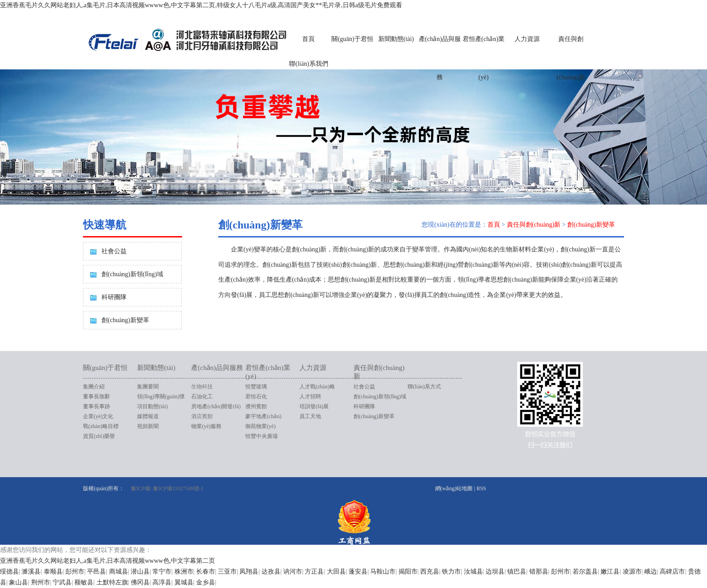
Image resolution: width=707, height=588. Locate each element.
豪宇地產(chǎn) (263, 416)
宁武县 (62, 582)
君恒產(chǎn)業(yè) (484, 58)
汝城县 (473, 572)
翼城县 (184, 582)
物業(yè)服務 (206, 426)
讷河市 (293, 572)
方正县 (314, 572)
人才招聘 (310, 397)
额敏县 (84, 582)
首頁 (308, 39)
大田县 (336, 572)
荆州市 (41, 582)
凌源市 (632, 572)
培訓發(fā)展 (314, 406)
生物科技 (202, 387)
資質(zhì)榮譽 (99, 436)
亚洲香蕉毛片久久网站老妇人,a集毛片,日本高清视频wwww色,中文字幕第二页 (108, 561)
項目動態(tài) (152, 406)
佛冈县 (140, 582)
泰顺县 (53, 572)
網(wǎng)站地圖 (454, 488)
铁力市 (451, 572)
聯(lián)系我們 (308, 64)
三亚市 (227, 572)
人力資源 (527, 39)
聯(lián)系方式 (424, 387)
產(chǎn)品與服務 (440, 58)
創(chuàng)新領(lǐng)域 (132, 274)
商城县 (119, 572)
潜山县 (140, 572)
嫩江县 (610, 572)
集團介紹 (94, 387)
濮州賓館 (256, 406)
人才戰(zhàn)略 (317, 387)
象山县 (18, 582)
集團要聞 (148, 387)
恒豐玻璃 (256, 387)
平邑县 (96, 572)
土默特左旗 (112, 582)
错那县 (539, 572)
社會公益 (114, 251)
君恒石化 (256, 397)
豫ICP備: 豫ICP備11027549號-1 (167, 488)
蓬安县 (358, 572)
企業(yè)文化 (98, 416)
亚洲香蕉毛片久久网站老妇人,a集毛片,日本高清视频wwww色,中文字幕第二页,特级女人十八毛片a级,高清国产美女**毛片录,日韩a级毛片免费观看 (201, 5)
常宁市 (162, 572)
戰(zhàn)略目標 (101, 426)
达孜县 (271, 572)
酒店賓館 (202, 416)
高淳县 (162, 582)
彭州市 (75, 572)
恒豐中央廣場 (262, 436)
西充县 (430, 572)
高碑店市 (672, 572)
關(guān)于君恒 (352, 39)
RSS (481, 488)
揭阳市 (408, 572)
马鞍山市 (383, 572)
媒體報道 (148, 416)
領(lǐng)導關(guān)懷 (161, 397)
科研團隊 (114, 297)
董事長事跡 (96, 406)
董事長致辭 (96, 397)
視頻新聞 (148, 426)
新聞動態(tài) (396, 39)
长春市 (206, 572)
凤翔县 (249, 572)
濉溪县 (31, 572)
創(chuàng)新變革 (125, 320)
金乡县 (206, 582)
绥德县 (9, 572)
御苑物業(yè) (260, 426)
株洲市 (184, 572)
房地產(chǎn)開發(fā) (216, 406)
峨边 (651, 572)
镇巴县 (517, 572)
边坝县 (495, 572)
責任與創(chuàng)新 (571, 58)
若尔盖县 (585, 572)
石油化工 (202, 397)
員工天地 (310, 416)
